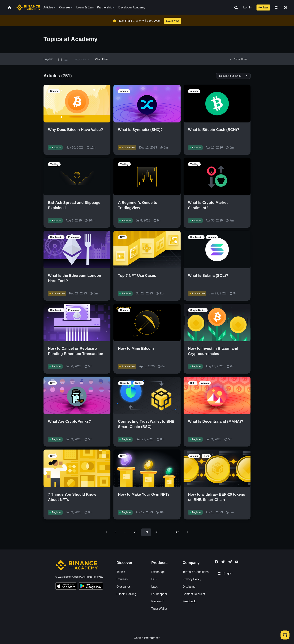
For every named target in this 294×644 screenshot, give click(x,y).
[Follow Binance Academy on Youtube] (237, 562)
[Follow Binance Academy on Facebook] (216, 562)
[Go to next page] (188, 532)
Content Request (194, 594)
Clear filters (102, 59)
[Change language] (277, 8)
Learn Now (172, 21)
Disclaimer (190, 587)
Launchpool (159, 594)
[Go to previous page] (106, 532)
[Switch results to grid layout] (60, 59)
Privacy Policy (192, 579)
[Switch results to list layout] (66, 59)
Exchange (158, 572)
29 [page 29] (146, 532)
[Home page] (28, 8)
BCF (154, 579)
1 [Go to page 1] (116, 532)
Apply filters (82, 59)
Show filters (238, 59)
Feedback (189, 601)
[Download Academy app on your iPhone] (66, 587)
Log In (247, 7)
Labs (155, 587)
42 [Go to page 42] (177, 532)
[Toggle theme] (285, 8)
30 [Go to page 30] (157, 532)
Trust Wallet (159, 609)
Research (158, 601)
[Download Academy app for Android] (91, 587)
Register (263, 8)
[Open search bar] (235, 8)
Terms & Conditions (196, 572)
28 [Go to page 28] (136, 532)
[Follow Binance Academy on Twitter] (223, 562)
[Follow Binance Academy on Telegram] (230, 562)
